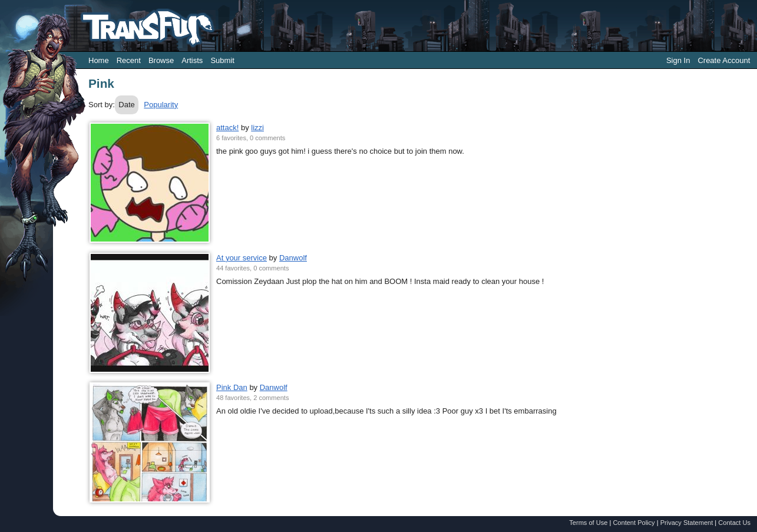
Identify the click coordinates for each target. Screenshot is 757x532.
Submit (222, 60)
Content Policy (634, 523)
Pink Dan (232, 387)
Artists (192, 60)
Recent (129, 60)
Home (99, 60)
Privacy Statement (687, 523)
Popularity (161, 105)
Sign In (678, 60)
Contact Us (734, 523)
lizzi (257, 128)
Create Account (724, 60)
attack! (227, 128)
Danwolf (293, 258)
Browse (161, 60)
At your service (242, 258)
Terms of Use (588, 523)
